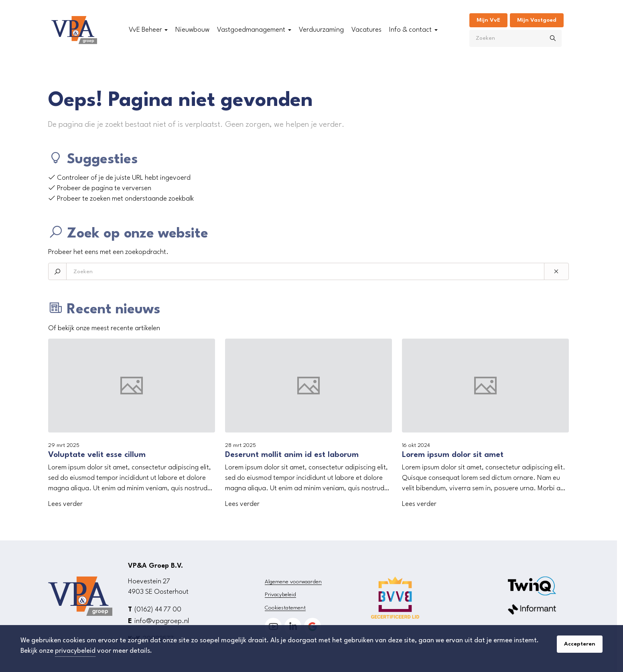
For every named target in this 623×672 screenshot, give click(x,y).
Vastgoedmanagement (251, 30)
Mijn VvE (488, 20)
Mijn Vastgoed (537, 20)
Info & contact (410, 30)
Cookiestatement (285, 608)
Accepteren (580, 644)
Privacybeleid (280, 595)
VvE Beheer (145, 30)
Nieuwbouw (192, 30)
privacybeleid (75, 651)
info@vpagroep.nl (162, 621)
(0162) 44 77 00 (158, 610)
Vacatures (366, 30)
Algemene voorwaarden (293, 582)
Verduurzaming (321, 30)
